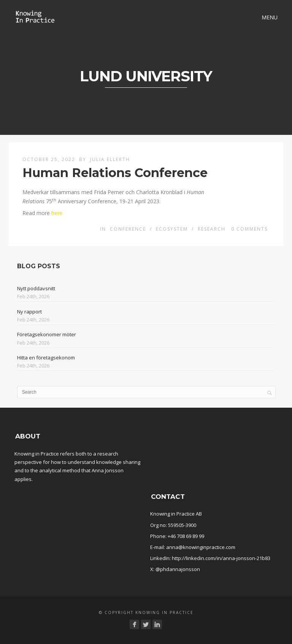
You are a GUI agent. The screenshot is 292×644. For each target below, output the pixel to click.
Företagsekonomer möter (47, 334)
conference (128, 229)
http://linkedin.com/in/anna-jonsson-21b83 (221, 558)
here (57, 213)
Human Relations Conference (115, 173)
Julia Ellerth (110, 159)
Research (212, 229)
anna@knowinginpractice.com (201, 547)
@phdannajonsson (178, 569)
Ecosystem (172, 229)
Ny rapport (29, 312)
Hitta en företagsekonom (46, 358)
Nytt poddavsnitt (36, 288)
